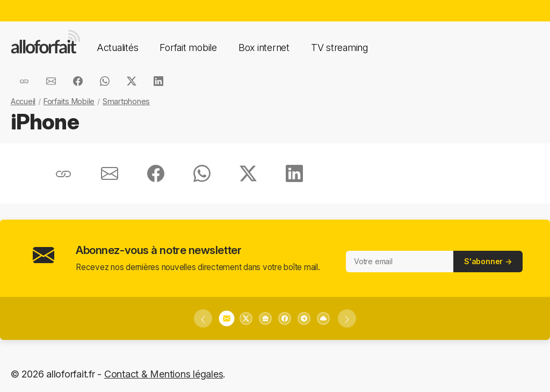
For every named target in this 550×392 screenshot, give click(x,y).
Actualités (117, 48)
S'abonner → (488, 261)
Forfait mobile (188, 48)
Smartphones (126, 101)
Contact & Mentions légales (164, 374)
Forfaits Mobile (69, 101)
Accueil (23, 101)
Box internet (264, 48)
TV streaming (339, 48)
